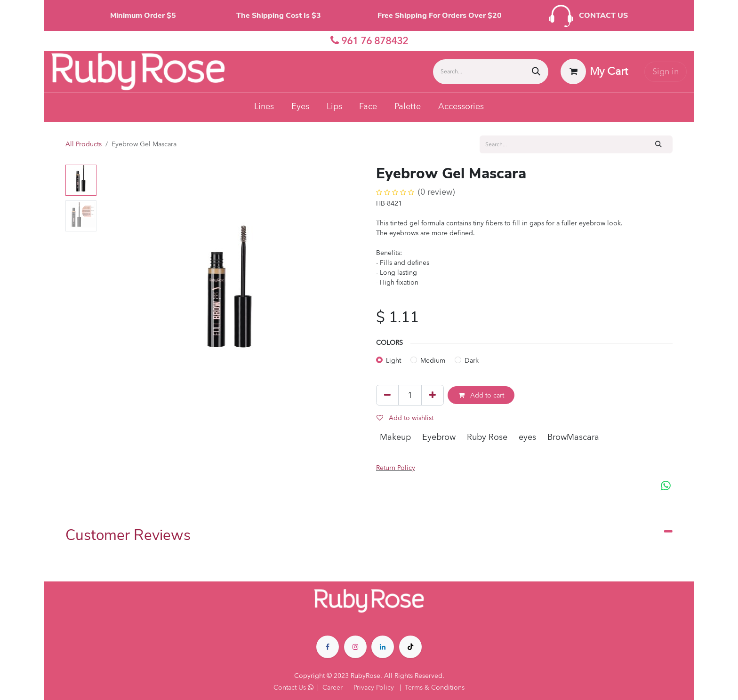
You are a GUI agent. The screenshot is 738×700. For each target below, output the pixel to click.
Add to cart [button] (481, 395)
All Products (84, 144)
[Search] (536, 72)
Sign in (666, 72)
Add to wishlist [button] (405, 418)
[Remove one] (387, 395)
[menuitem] (264, 107)
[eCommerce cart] (594, 72)
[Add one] (433, 395)
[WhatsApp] (666, 486)
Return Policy (396, 468)
